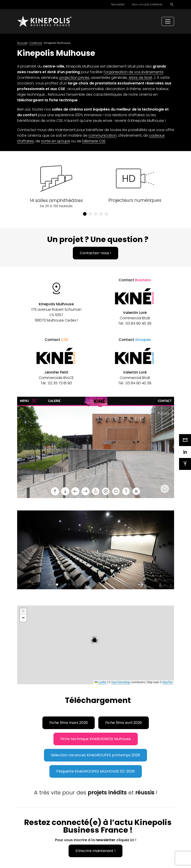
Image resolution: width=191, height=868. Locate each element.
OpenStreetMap (121, 682)
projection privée (74, 78)
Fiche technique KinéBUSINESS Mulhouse (96, 739)
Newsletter (118, 4)
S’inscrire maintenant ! (95, 851)
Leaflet (100, 682)
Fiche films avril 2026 (124, 723)
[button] (85, 214)
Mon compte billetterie (147, 4)
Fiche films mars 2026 (69, 723)
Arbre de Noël (140, 78)
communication (102, 135)
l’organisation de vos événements (134, 72)
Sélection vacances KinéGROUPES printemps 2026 (95, 755)
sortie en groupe (56, 141)
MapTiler (168, 682)
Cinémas (36, 43)
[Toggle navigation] (168, 21)
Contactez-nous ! (95, 253)
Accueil (22, 43)
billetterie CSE (94, 141)
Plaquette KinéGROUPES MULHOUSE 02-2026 (96, 771)
